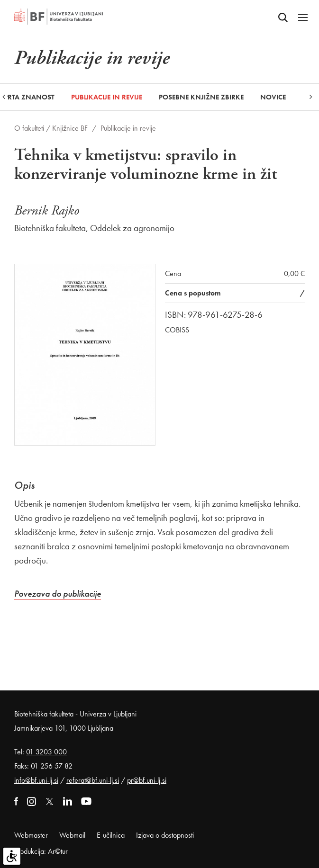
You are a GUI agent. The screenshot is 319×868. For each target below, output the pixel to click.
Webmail (72, 835)
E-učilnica (111, 835)
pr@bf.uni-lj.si (147, 780)
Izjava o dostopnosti (165, 835)
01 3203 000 (46, 752)
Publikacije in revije (107, 97)
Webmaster (31, 835)
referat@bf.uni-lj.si (93, 780)
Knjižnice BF (70, 128)
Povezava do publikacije (58, 594)
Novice (273, 97)
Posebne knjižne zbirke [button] (201, 97)
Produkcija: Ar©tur (41, 851)
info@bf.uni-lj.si (36, 780)
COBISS (177, 330)
